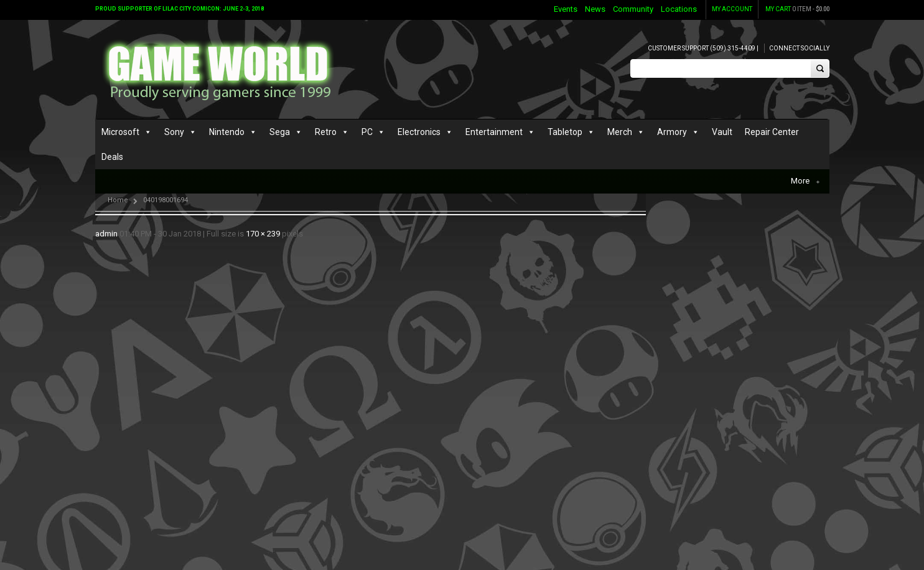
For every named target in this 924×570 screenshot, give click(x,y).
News (595, 9)
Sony (174, 132)
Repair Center (772, 132)
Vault (722, 132)
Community (633, 9)
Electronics (419, 132)
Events (566, 9)
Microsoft (120, 132)
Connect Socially (799, 48)
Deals (112, 157)
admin (106, 234)
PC (367, 132)
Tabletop (565, 132)
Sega (280, 132)
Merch (620, 132)
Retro (326, 132)
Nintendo (227, 132)
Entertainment (494, 132)
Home (118, 200)
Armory (672, 132)
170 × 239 (263, 234)
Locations (679, 9)
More (805, 181)
